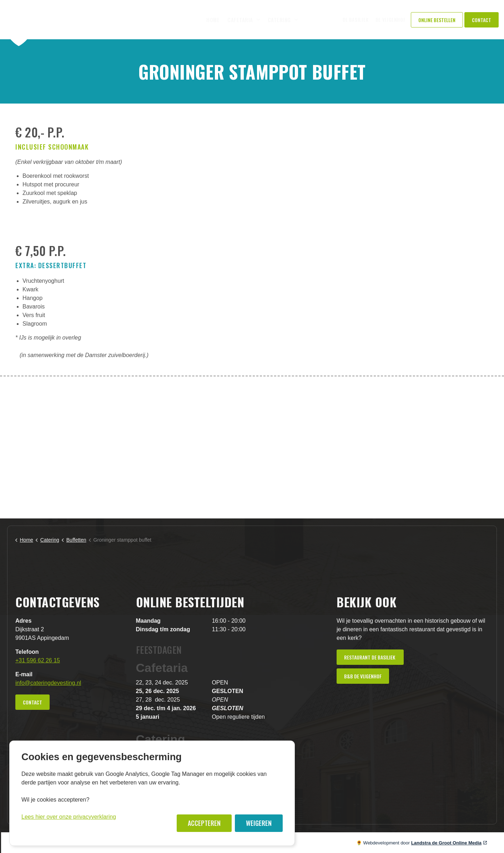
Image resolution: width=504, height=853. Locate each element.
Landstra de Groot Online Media (449, 843)
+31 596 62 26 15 (38, 660)
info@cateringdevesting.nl (48, 683)
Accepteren (204, 823)
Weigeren (259, 823)
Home (213, 20)
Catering (279, 20)
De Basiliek (356, 20)
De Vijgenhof (390, 20)
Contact (482, 20)
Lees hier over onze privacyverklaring (69, 817)
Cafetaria (240, 20)
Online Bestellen (437, 20)
